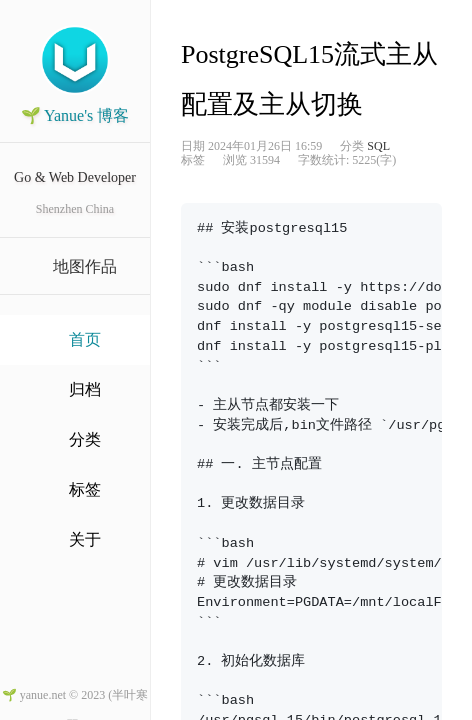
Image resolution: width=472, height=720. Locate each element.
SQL (378, 146)
